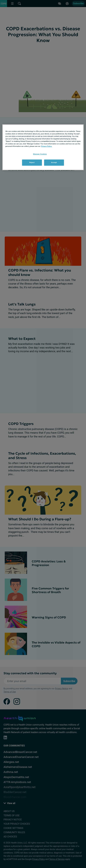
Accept (54, 162)
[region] (43, 147)
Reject (32, 162)
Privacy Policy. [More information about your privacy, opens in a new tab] (47, 146)
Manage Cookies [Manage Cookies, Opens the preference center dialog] (40, 154)
